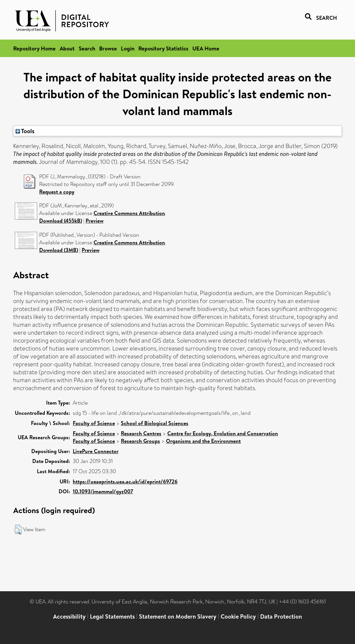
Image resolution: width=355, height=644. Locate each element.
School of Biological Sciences (155, 423)
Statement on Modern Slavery (178, 616)
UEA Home (206, 48)
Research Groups (140, 441)
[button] (18, 530)
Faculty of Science (94, 423)
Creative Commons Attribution (129, 213)
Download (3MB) (59, 250)
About (67, 48)
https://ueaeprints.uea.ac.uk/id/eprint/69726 (125, 481)
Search (87, 48)
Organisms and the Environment (203, 441)
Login (128, 48)
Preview (95, 221)
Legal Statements (112, 616)
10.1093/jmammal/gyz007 (103, 491)
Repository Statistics (163, 48)
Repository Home (34, 48)
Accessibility (69, 616)
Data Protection (281, 616)
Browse (108, 48)
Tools (25, 131)
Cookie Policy (238, 616)
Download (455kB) (61, 221)
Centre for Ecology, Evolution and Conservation (223, 433)
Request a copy (57, 192)
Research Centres (141, 433)
